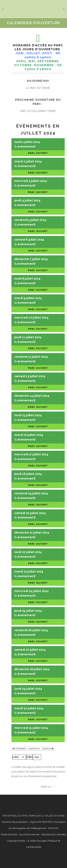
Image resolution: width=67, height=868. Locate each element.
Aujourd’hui (34, 748)
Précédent (20, 749)
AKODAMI (53, 828)
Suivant (47, 749)
